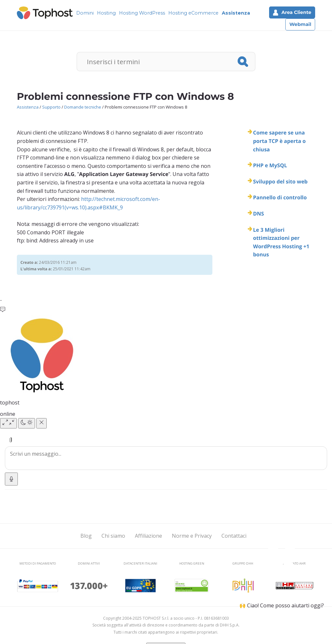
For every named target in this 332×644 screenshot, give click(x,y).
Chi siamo (113, 536)
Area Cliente (292, 12)
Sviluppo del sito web (280, 181)
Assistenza (236, 13)
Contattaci (234, 536)
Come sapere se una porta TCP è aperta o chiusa (279, 141)
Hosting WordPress (142, 13)
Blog (86, 536)
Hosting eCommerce (193, 13)
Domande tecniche (83, 107)
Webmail (300, 24)
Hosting (106, 13)
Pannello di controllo (280, 197)
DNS (258, 214)
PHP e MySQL (270, 165)
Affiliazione (148, 536)
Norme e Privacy (192, 536)
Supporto (51, 107)
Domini (85, 13)
